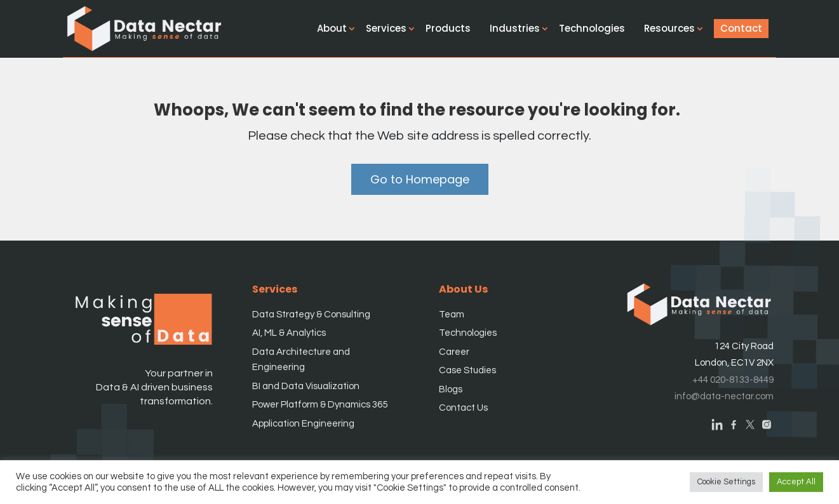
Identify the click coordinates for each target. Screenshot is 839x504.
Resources (675, 29)
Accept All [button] (796, 482)
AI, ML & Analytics (289, 333)
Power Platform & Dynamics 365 (320, 405)
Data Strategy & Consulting (311, 315)
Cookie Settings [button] (726, 482)
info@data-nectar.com (724, 396)
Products (454, 29)
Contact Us (463, 408)
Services (392, 29)
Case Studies (467, 370)
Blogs (451, 389)
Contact (747, 28)
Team (452, 315)
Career (454, 352)
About (338, 29)
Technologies (598, 29)
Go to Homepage (420, 179)
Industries (520, 29)
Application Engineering (303, 424)
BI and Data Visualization (306, 386)
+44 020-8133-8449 (733, 380)
